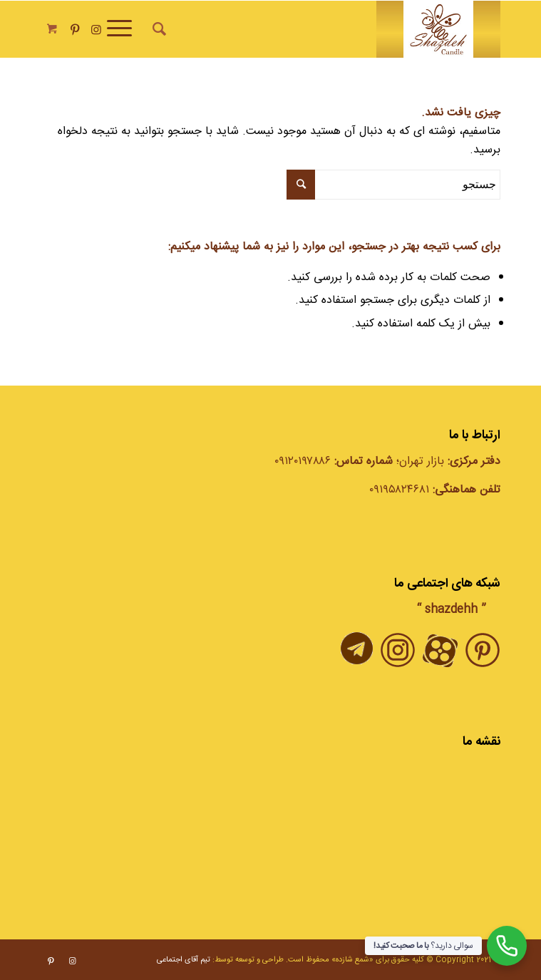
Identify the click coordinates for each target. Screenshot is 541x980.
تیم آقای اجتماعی (184, 960)
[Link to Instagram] (96, 30)
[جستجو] (157, 29)
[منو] (124, 29)
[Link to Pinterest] (75, 30)
